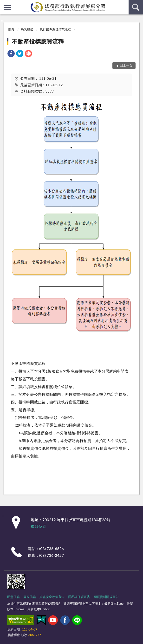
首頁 (11, 29)
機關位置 (39, 526)
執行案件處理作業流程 (55, 29)
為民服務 (27, 29)
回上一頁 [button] (126, 65)
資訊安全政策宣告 (52, 597)
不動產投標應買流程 (38, 41)
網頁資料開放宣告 (106, 597)
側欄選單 (7, 8)
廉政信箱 (30, 597)
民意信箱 (13, 597)
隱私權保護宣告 (79, 597)
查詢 (136, 7)
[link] (11, 54)
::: (4, 4)
